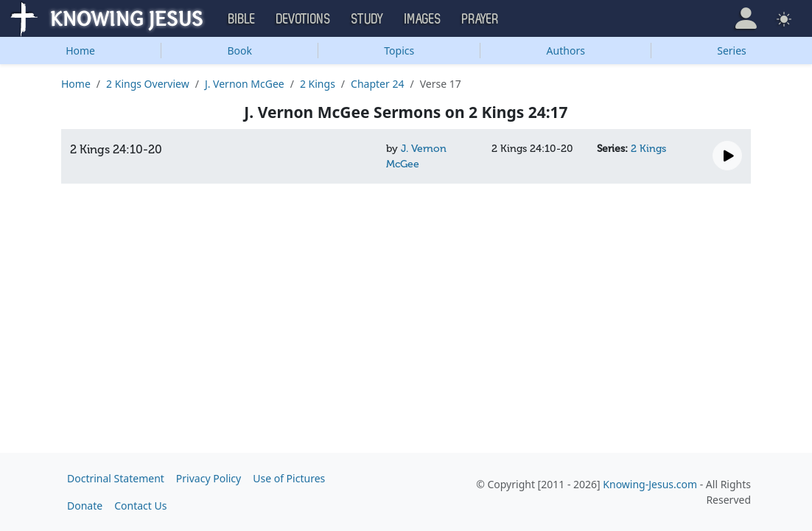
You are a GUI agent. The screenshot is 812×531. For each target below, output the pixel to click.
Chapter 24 (377, 84)
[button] (746, 18)
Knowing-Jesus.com (650, 484)
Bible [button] (242, 19)
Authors (566, 51)
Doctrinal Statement (116, 478)
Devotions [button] (304, 19)
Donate (85, 506)
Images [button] (423, 19)
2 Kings (318, 84)
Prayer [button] (480, 19)
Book (239, 51)
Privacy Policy (209, 478)
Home (80, 51)
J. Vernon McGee (245, 84)
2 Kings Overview (148, 84)
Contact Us (140, 506)
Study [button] (368, 19)
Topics (399, 51)
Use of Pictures (289, 478)
